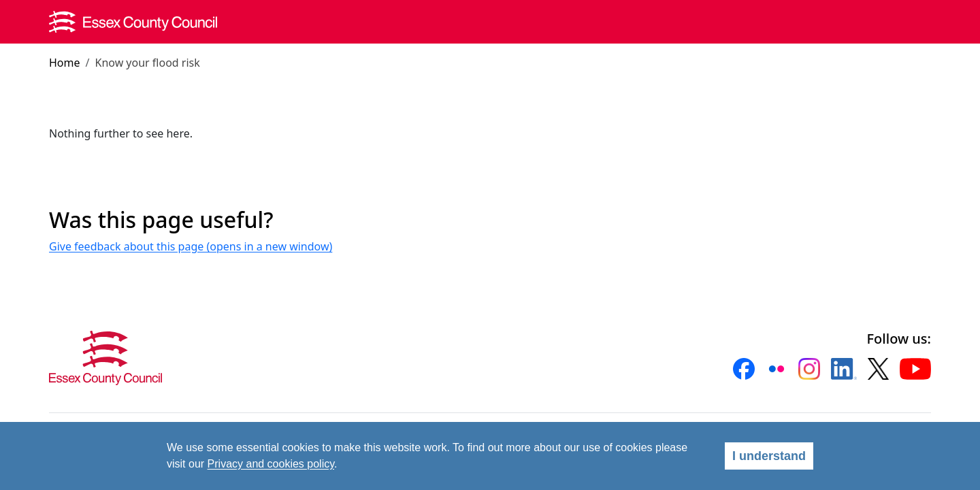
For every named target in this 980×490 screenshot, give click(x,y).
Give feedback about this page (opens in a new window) (191, 246)
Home (65, 63)
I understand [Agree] (769, 456)
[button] (744, 369)
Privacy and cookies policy (271, 464)
